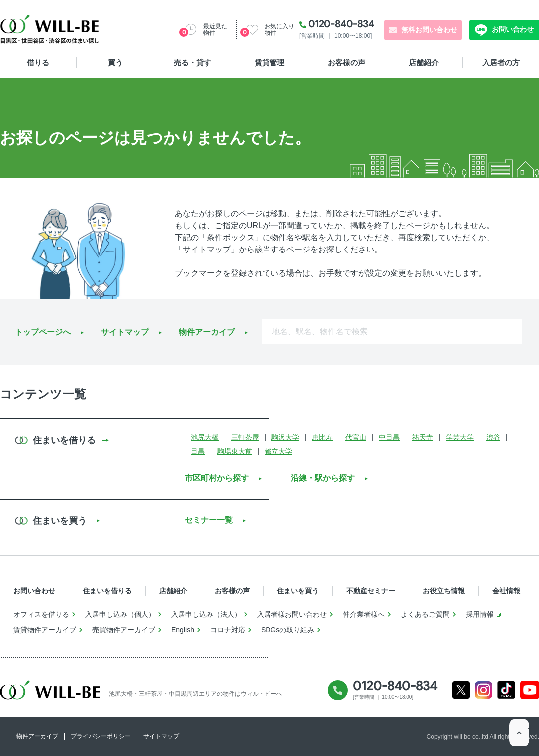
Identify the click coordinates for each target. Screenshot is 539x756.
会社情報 (506, 591)
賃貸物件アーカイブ (45, 630)
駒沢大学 (285, 437)
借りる (38, 63)
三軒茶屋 (245, 437)
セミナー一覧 (209, 520)
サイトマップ (125, 332)
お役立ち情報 (444, 591)
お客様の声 (347, 63)
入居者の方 (501, 63)
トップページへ (43, 332)
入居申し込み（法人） (206, 614)
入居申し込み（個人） (120, 614)
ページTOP (519, 736)
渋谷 (493, 437)
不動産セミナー (371, 591)
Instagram (483, 690)
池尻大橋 (205, 437)
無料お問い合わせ (429, 30)
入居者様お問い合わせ (292, 614)
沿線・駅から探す (323, 478)
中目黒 (389, 437)
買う (115, 63)
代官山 (356, 437)
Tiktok (506, 690)
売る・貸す (192, 63)
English (183, 630)
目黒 (198, 451)
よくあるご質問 (425, 614)
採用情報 (480, 614)
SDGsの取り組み (288, 630)
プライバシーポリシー (101, 736)
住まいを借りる (107, 591)
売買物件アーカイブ (124, 630)
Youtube (530, 690)
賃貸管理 (269, 63)
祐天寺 (423, 437)
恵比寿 (322, 437)
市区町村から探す (217, 478)
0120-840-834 (341, 24)
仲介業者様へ (364, 614)
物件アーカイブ (207, 332)
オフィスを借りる (41, 614)
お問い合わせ (512, 29)
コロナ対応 (228, 630)
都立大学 (278, 451)
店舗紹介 (424, 63)
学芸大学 (460, 437)
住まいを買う (298, 591)
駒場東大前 (235, 451)
